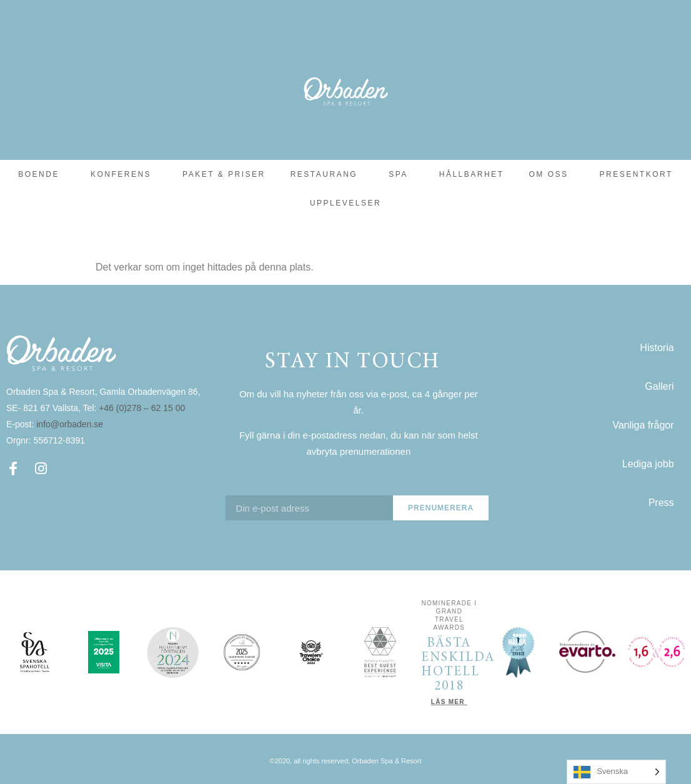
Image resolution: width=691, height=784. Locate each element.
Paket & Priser (224, 174)
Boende (42, 174)
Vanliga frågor (643, 425)
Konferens (124, 174)
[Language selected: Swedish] (616, 772)
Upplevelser (345, 203)
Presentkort (636, 174)
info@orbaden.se (70, 424)
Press (661, 503)
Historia (657, 348)
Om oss (551, 174)
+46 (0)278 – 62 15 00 (143, 408)
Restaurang (327, 174)
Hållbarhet (472, 174)
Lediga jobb (648, 464)
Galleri (659, 386)
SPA (401, 174)
